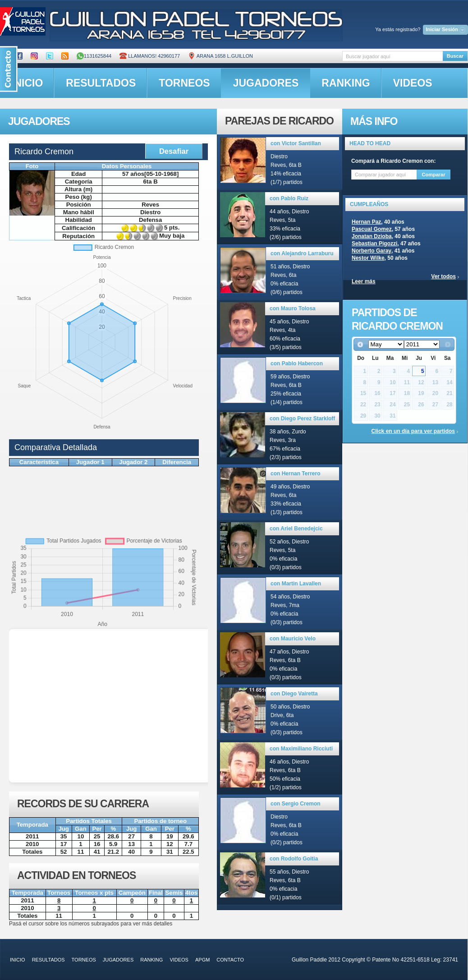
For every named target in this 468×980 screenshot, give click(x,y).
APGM (202, 960)
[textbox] (392, 56)
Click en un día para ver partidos (413, 431)
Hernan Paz (366, 222)
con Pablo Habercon (297, 363)
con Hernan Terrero (295, 474)
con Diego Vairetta (294, 694)
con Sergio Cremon (296, 804)
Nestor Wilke (368, 258)
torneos (184, 83)
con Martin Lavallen (296, 584)
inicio (18, 960)
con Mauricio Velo (293, 639)
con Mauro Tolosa (293, 308)
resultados (101, 83)
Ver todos (443, 276)
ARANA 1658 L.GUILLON (220, 56)
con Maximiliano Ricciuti (301, 749)
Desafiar (174, 151)
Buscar (455, 56)
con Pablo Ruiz (289, 198)
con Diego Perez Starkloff (302, 419)
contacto (230, 960)
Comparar (434, 175)
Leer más (364, 281)
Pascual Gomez (372, 229)
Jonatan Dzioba (372, 236)
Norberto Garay (372, 251)
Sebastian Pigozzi (374, 244)
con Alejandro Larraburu (302, 253)
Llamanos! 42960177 (150, 56)
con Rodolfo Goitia (294, 859)
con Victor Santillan (296, 143)
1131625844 (94, 56)
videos (413, 83)
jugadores (266, 83)
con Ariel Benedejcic (296, 529)
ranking (346, 83)
